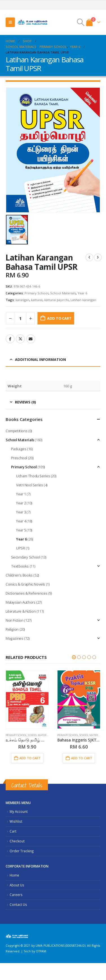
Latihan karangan (83, 300)
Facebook (10, 339)
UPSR (20, 548)
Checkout (17, 841)
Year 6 (82, 293)
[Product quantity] (20, 318)
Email (31, 339)
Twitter (20, 339)
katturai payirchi (57, 300)
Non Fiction (15, 620)
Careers (16, 895)
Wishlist (16, 821)
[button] (10, 22)
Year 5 (21, 530)
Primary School (37, 293)
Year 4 (21, 521)
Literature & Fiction (21, 611)
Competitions (16, 431)
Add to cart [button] (30, 758)
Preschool (19, 458)
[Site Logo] (32, 22)
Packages (19, 449)
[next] (98, 257)
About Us (17, 885)
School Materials (63, 293)
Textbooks (20, 566)
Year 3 (21, 512)
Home (14, 875)
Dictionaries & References (26, 593)
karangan (22, 300)
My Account (19, 811)
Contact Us (18, 904)
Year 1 (21, 494)
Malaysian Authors (20, 602)
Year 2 (21, 503)
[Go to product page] (27, 700)
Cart (13, 831)
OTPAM (41, 951)
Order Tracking (22, 851)
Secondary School (26, 557)
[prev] (89, 257)
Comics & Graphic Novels (25, 584)
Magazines (15, 638)
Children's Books (19, 575)
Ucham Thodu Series (33, 476)
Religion (12, 629)
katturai (37, 300)
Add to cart (59, 318)
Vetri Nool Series (29, 485)
